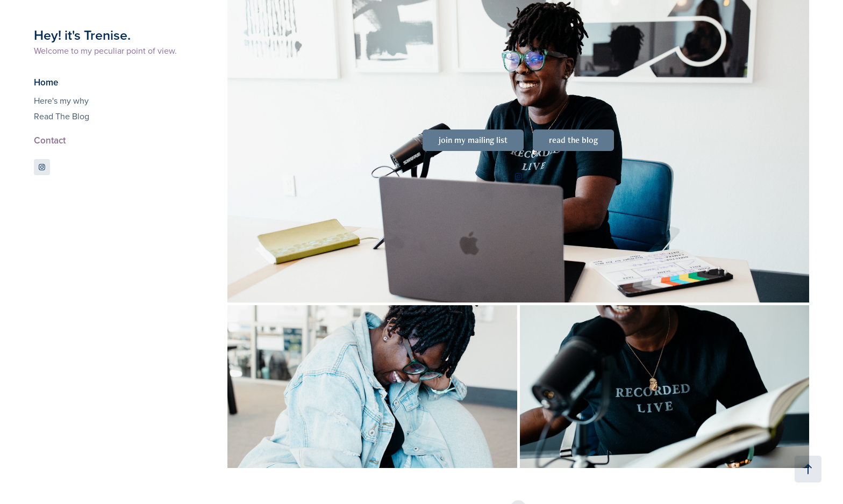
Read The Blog (62, 116)
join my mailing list (473, 140)
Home (46, 82)
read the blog (573, 140)
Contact (50, 140)
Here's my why (61, 100)
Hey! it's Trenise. (82, 35)
